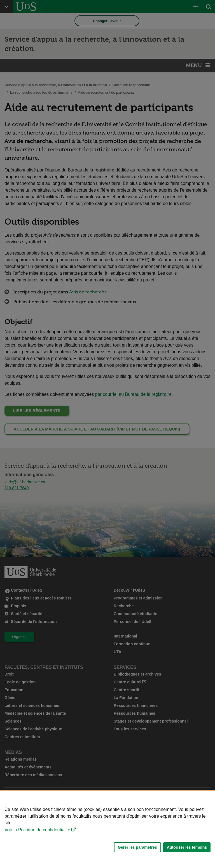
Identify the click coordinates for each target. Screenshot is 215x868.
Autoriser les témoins (187, 847)
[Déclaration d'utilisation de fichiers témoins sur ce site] (107, 829)
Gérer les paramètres (137, 847)
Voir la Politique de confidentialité (37, 830)
